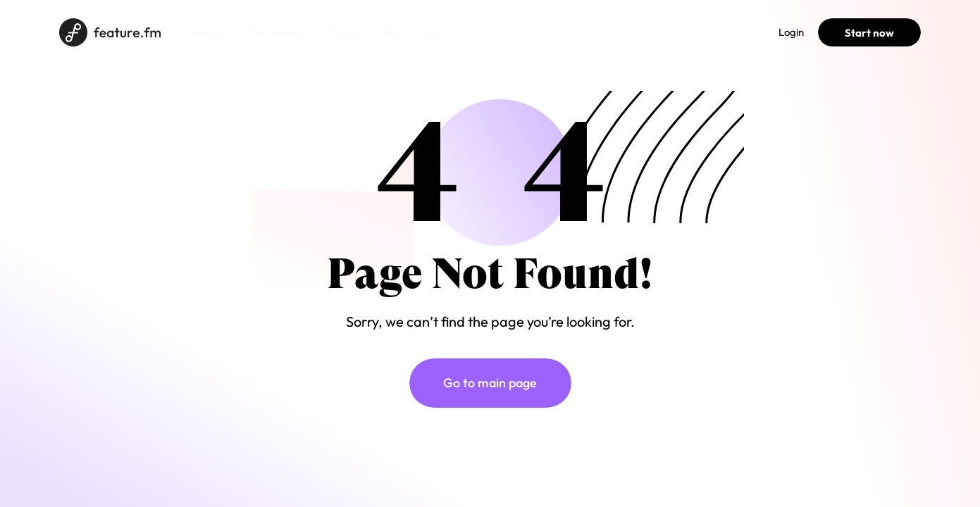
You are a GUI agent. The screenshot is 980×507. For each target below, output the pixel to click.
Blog (391, 32)
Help (433, 32)
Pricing (343, 32)
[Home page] (110, 32)
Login (791, 32)
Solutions (209, 32)
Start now (869, 33)
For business (279, 32)
